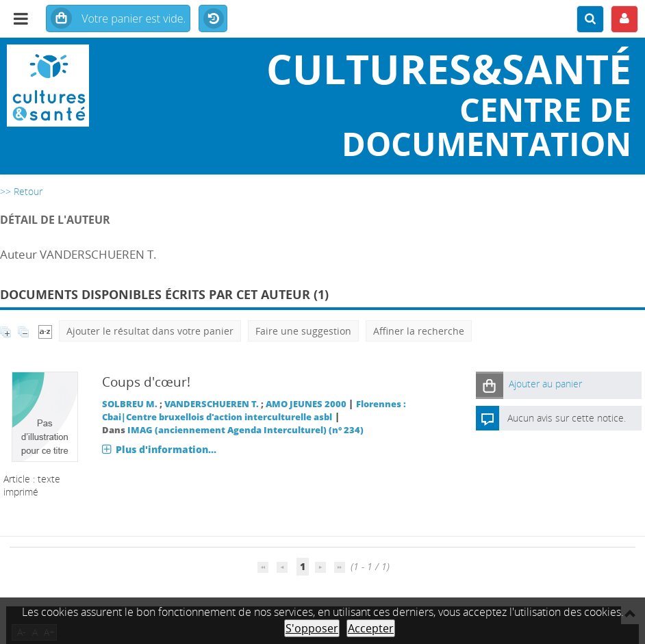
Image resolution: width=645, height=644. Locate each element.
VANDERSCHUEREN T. (212, 404)
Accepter (371, 628)
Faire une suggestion (303, 331)
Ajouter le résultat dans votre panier (150, 331)
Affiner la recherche (419, 331)
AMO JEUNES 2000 (306, 404)
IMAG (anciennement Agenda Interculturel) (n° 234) (245, 430)
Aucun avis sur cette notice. (567, 418)
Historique (213, 19)
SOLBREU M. (130, 404)
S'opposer (312, 628)
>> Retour (21, 191)
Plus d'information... (166, 449)
